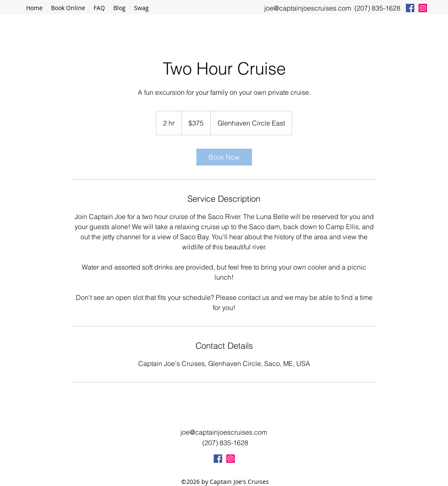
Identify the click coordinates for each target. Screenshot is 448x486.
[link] (224, 157)
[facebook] (410, 8)
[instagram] (423, 8)
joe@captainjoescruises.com (308, 8)
